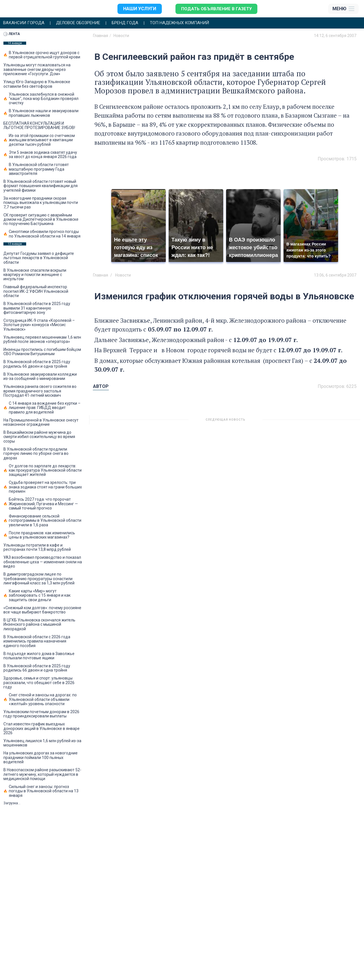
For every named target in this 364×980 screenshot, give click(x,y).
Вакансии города (25, 23)
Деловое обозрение (83, 23)
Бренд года (134, 23)
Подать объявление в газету (216, 9)
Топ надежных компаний (192, 23)
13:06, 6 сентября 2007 (335, 275)
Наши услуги (138, 9)
